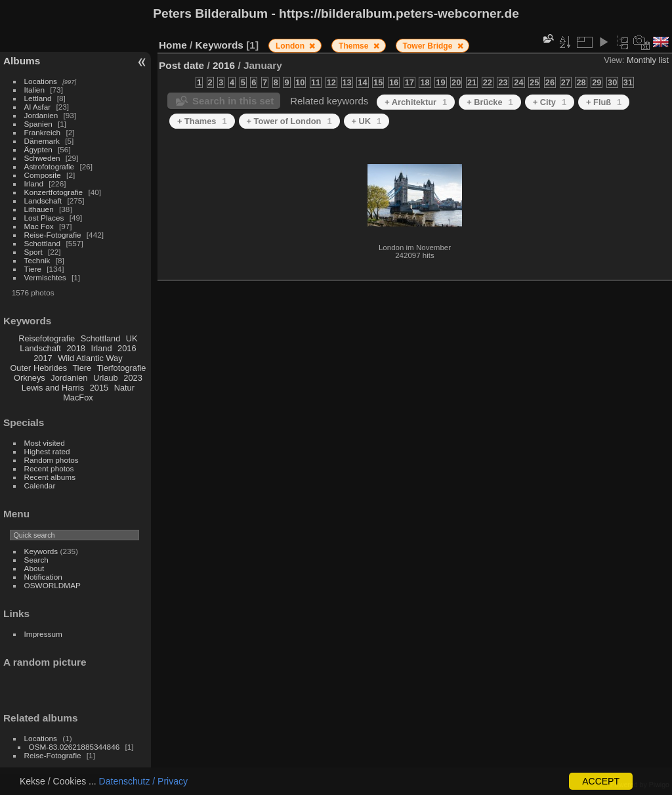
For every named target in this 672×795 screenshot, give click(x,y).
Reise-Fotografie (53, 235)
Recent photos (49, 468)
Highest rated (47, 451)
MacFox (78, 397)
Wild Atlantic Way (90, 358)
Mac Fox (39, 226)
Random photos (52, 460)
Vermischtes (45, 277)
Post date (181, 65)
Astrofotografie (50, 166)
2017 (43, 358)
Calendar (40, 485)
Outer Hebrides (38, 368)
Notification (43, 577)
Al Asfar (38, 107)
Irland (34, 183)
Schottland (43, 243)
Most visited (45, 443)
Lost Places (44, 218)
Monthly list (648, 60)
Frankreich (43, 132)
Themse (355, 46)
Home (173, 45)
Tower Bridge (429, 46)
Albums (22, 61)
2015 (99, 388)
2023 (133, 378)
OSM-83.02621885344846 (74, 747)
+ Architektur (416, 102)
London (291, 46)
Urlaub (106, 378)
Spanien (38, 124)
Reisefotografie (47, 338)
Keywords (41, 551)
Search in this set (233, 101)
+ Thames (202, 121)
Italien (34, 90)
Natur (124, 388)
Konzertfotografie (54, 192)
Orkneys (30, 378)
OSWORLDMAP (52, 585)
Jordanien (41, 115)
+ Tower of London (289, 121)
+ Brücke (490, 102)
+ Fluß (604, 102)
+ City (550, 102)
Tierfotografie (122, 368)
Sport (33, 252)
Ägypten (38, 149)
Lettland (38, 98)
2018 (75, 348)
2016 (127, 348)
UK (132, 338)
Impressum (43, 634)
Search (36, 560)
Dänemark (42, 141)
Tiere (33, 269)
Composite (43, 175)
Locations (41, 81)
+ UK (367, 121)
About (34, 568)
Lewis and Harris (53, 388)
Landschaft (43, 201)
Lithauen (39, 209)
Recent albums (50, 477)
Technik (37, 260)
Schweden (42, 158)
